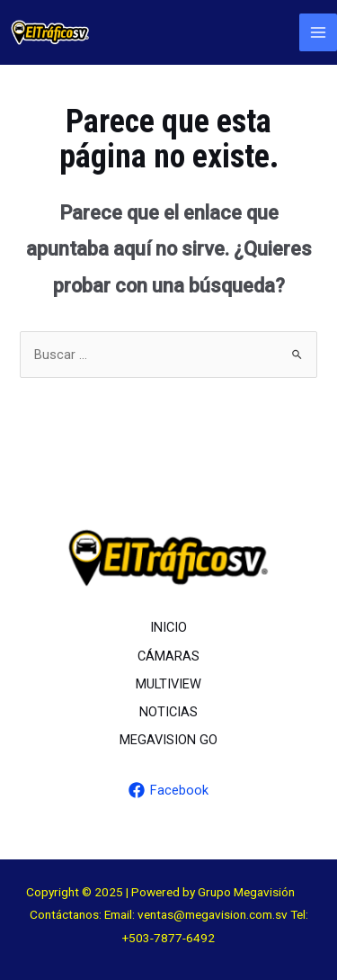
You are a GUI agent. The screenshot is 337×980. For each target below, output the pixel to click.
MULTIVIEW (168, 684)
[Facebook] (168, 790)
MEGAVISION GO (168, 740)
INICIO (168, 627)
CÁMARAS (168, 656)
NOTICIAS (168, 712)
